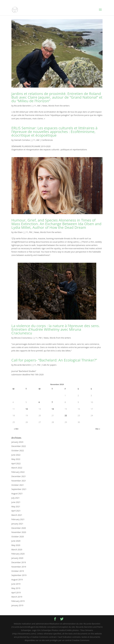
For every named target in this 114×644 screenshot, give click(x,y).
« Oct (16, 429)
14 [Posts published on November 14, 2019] (53, 409)
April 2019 (16, 593)
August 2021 (17, 494)
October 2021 (18, 485)
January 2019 (17, 605)
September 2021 (19, 489)
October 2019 (18, 571)
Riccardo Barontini (22, 106)
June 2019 (16, 584)
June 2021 (16, 502)
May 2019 (16, 588)
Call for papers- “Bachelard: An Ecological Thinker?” (54, 360)
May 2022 (16, 459)
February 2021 (18, 519)
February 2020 (18, 554)
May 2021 (16, 506)
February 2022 (18, 472)
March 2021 (17, 515)
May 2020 (16, 545)
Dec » (98, 429)
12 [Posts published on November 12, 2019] (27, 409)
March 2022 (17, 468)
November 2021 (19, 481)
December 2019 (19, 562)
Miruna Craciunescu (23, 338)
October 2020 (18, 537)
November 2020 (19, 532)
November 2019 (19, 567)
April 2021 (16, 511)
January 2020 (17, 558)
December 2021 (19, 476)
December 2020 (19, 528)
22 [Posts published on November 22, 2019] (66, 415)
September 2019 (19, 575)
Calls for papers (49, 365)
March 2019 (17, 597)
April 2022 (16, 463)
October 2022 (18, 450)
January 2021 (17, 524)
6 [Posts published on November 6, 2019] (39, 402)
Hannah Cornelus (22, 140)
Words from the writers (59, 106)
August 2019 (17, 580)
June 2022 (16, 455)
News (45, 106)
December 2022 (19, 446)
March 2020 (17, 550)
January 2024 (17, 442)
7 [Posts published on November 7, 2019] (52, 402)
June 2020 (16, 541)
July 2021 (16, 498)
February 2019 (18, 601)
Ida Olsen (18, 232)
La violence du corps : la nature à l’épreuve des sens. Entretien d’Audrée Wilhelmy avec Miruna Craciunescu (56, 329)
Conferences (47, 140)
